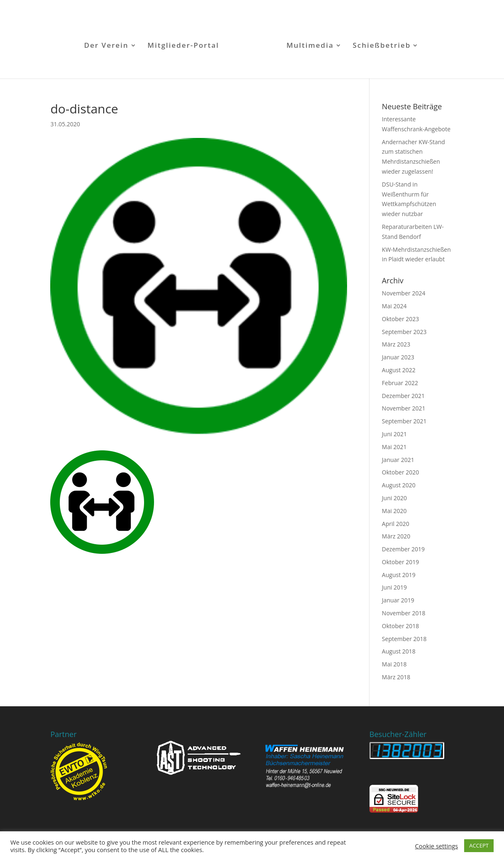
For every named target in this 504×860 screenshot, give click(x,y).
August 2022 (399, 370)
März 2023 (396, 344)
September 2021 (404, 421)
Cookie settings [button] (437, 846)
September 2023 (404, 332)
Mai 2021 (394, 447)
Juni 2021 (394, 434)
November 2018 (404, 613)
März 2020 (396, 536)
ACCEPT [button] (479, 845)
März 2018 (396, 677)
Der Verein (106, 46)
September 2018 (404, 639)
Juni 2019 (394, 587)
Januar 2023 (398, 357)
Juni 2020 (394, 498)
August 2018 (399, 651)
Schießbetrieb (382, 46)
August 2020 (399, 485)
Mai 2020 (394, 511)
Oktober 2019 (400, 562)
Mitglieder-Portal (183, 46)
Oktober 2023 (400, 319)
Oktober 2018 (400, 626)
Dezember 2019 (403, 549)
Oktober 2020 (400, 472)
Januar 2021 (398, 460)
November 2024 (404, 293)
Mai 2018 (394, 664)
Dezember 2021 (403, 396)
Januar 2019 (398, 600)
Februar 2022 (400, 383)
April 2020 (396, 524)
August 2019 (399, 575)
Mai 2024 (394, 306)
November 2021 (404, 408)
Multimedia (310, 46)
